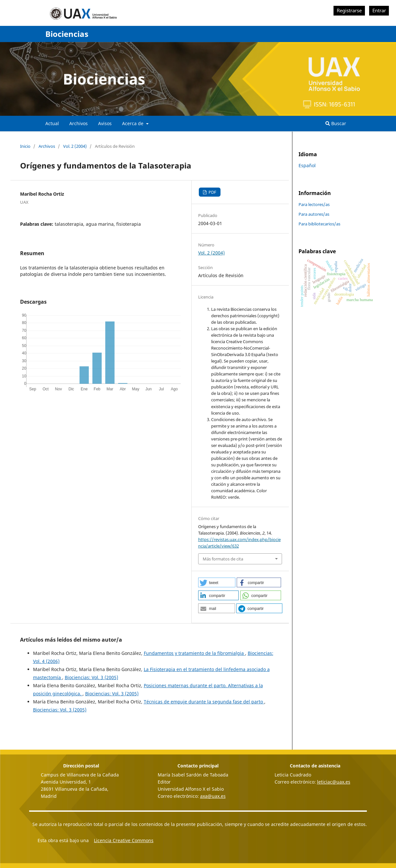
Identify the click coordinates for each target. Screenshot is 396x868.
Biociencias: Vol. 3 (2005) (91, 677)
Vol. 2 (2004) (75, 146)
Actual (52, 123)
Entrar (379, 11)
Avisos (105, 123)
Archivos (79, 123)
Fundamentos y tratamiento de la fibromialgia (194, 653)
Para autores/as (314, 214)
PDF (212, 192)
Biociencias (67, 34)
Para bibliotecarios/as (319, 224)
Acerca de (133, 123)
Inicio (25, 146)
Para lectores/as (314, 204)
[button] (217, 582)
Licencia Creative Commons (124, 840)
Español (307, 165)
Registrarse (349, 11)
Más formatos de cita (223, 559)
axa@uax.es (213, 796)
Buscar (336, 123)
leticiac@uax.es (334, 782)
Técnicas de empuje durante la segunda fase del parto (204, 702)
